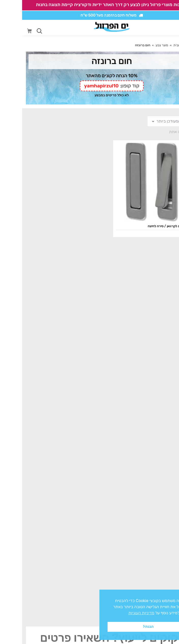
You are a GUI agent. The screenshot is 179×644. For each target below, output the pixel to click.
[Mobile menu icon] (171, 27)
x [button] (171, 593)
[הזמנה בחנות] (150, 121)
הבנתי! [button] (126, 627)
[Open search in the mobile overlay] (17, 31)
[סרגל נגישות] (160, 28)
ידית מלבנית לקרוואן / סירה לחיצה (149, 226)
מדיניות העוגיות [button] (119, 613)
